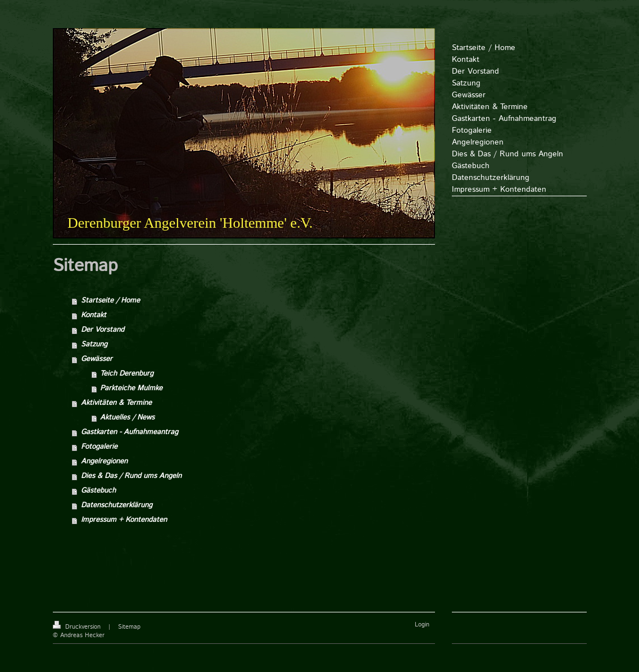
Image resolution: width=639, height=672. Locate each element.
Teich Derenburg (127, 374)
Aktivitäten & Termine (116, 403)
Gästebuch (98, 491)
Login (422, 625)
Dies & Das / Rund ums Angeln (131, 476)
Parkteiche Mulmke (131, 388)
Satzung (94, 344)
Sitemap (129, 627)
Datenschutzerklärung (117, 505)
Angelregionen (104, 461)
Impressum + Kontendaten (124, 520)
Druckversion (78, 627)
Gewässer (97, 359)
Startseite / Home (110, 301)
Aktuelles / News (127, 418)
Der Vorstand (103, 330)
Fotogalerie (99, 447)
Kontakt (94, 315)
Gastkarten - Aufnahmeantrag (130, 432)
